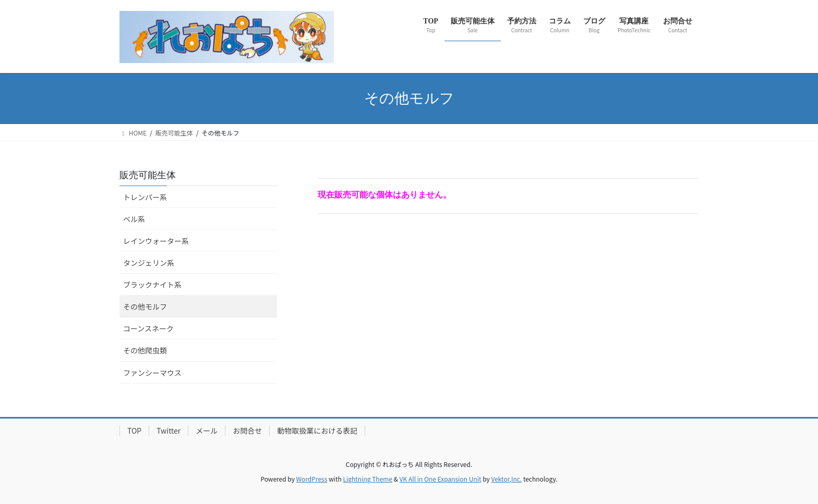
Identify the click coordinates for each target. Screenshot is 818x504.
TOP (134, 431)
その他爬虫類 (145, 350)
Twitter (169, 431)
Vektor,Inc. (506, 479)
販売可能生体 (148, 175)
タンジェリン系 (149, 263)
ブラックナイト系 (152, 285)
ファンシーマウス (152, 373)
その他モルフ (145, 306)
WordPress (312, 479)
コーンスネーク (148, 328)
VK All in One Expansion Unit (441, 479)
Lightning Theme (368, 479)
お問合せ (247, 431)
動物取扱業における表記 (317, 431)
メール (207, 431)
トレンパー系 (145, 197)
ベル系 (134, 219)
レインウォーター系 (156, 241)
